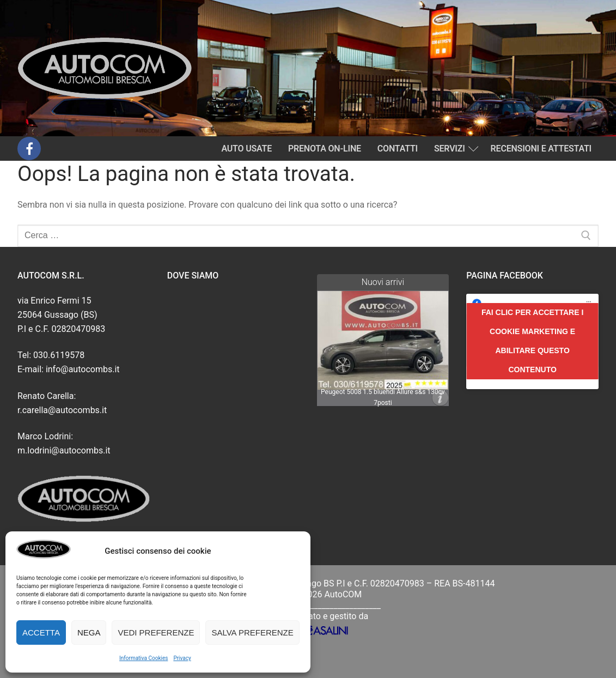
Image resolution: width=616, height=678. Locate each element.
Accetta (41, 632)
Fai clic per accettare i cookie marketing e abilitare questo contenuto (532, 341)
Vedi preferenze (156, 632)
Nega (89, 632)
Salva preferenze (252, 632)
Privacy (182, 658)
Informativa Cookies (144, 658)
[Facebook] (29, 149)
